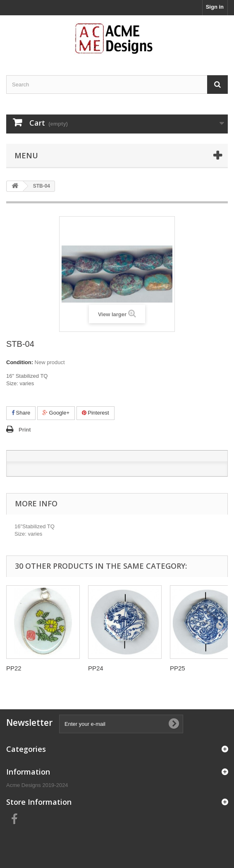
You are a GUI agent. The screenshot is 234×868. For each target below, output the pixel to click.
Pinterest (96, 413)
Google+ (56, 413)
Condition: (20, 362)
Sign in (215, 7)
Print (25, 430)
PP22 (14, 668)
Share (21, 413)
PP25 (178, 668)
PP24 (96, 668)
